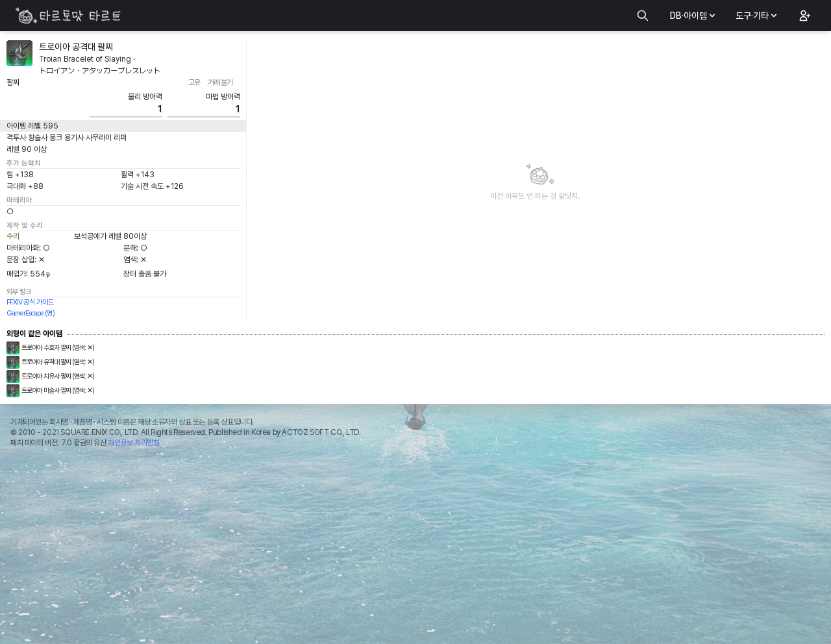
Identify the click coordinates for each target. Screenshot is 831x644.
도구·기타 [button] (757, 16)
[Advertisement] (415, 549)
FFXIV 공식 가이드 (30, 302)
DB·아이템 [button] (694, 16)
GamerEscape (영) (31, 313)
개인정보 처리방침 (133, 443)
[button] (804, 16)
